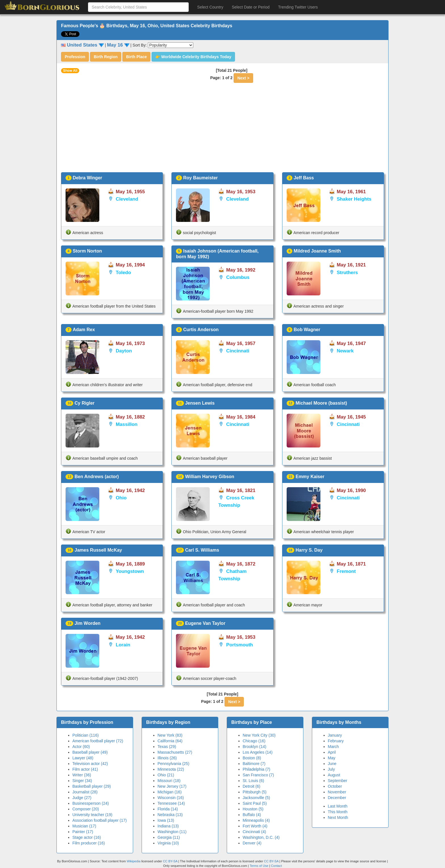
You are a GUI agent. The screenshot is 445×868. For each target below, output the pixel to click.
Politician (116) (86, 735)
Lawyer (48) (83, 758)
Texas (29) (167, 747)
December (337, 798)
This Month (338, 812)
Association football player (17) (99, 820)
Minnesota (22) (171, 769)
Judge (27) (82, 798)
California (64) (170, 741)
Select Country (210, 7)
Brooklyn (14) (254, 747)
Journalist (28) (85, 792)
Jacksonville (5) (256, 798)
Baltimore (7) (254, 764)
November (337, 792)
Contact (277, 866)
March (333, 747)
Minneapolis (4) (256, 820)
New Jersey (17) (172, 786)
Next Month (338, 817)
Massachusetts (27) (175, 752)
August (334, 775)
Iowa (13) (166, 820)
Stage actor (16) (87, 837)
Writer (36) (82, 775)
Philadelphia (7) (256, 769)
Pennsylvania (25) (173, 764)
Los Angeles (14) (258, 752)
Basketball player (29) (92, 786)
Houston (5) (253, 809)
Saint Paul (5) (255, 803)
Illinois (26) (167, 758)
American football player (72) (98, 741)
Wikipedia (134, 861)
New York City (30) (259, 735)
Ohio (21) (166, 775)
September (337, 781)
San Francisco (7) (258, 775)
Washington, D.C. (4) (261, 837)
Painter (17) (83, 832)
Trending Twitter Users (298, 7)
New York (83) (170, 735)
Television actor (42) (90, 764)
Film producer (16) (89, 843)
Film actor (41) (85, 769)
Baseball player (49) (90, 752)
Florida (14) (168, 809)
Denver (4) (252, 843)
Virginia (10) (168, 843)
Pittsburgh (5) (255, 792)
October (335, 786)
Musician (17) (84, 826)
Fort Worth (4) (255, 826)
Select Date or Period (251, 7)
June (332, 764)
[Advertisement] (222, 130)
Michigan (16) (170, 792)
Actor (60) (81, 747)
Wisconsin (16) (171, 798)
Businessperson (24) (91, 803)
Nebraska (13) (170, 815)
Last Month (338, 806)
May (331, 758)
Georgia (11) (169, 837)
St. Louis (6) (253, 781)
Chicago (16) (254, 741)
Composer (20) (86, 809)
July (331, 769)
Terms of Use (260, 866)
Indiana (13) (168, 826)
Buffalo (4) (252, 815)
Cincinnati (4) (254, 832)
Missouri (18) (169, 781)
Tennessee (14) (171, 803)
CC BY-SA (170, 861)
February (336, 741)
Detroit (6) (251, 786)
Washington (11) (172, 832)
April (332, 752)
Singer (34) (82, 781)
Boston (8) (252, 758)
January (335, 735)
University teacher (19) (92, 815)
